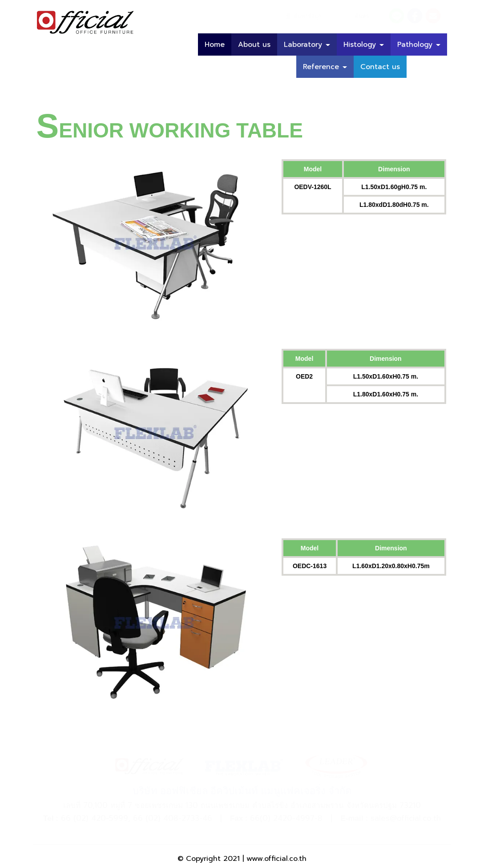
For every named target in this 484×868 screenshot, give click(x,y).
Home (215, 44)
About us (254, 44)
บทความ (427, 67)
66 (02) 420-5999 (95, 818)
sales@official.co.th (406, 818)
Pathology (419, 44)
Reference (325, 67)
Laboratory (307, 44)
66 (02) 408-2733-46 (173, 818)
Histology (364, 44)
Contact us (380, 67)
